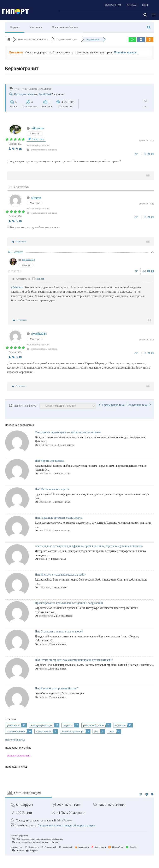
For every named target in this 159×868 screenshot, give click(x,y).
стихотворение (16, 731)
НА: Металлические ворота (52, 489)
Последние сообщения (65, 27)
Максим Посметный (19, 756)
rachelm (43, 644)
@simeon (17, 287)
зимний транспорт (73, 731)
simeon (36, 198)
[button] (145, 15)
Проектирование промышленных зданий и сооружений (69, 603)
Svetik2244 (45, 94)
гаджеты (120, 725)
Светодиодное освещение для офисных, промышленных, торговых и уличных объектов (89, 546)
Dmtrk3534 (45, 473)
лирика (68, 725)
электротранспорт (42, 725)
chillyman (44, 587)
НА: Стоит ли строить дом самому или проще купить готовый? (74, 660)
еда (96, 731)
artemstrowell (46, 616)
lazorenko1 (29, 260)
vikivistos (38, 128)
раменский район (93, 725)
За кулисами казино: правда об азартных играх (67, 825)
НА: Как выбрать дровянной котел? (57, 688)
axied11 (43, 559)
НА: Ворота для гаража (49, 461)
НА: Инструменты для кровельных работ (60, 575)
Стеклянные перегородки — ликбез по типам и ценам (68, 432)
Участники (36, 27)
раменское (13, 725)
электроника (44, 731)
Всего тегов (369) (15, 740)
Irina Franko (64, 821)
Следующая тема (139, 405)
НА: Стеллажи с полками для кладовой (59, 632)
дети (112, 731)
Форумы (15, 27)
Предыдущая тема (112, 405)
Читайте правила (125, 52)
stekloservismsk (47, 445)
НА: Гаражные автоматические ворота (59, 518)
